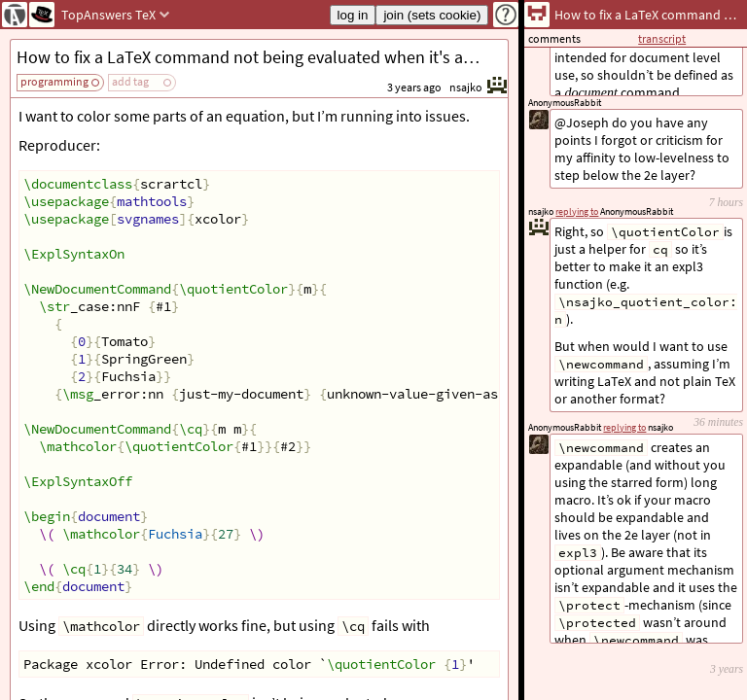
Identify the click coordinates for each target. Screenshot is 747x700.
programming (54, 81)
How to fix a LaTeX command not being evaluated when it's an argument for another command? (262, 57)
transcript (662, 38)
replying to (624, 427)
